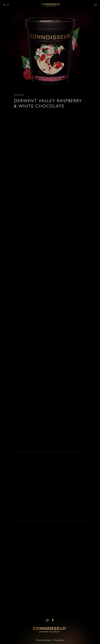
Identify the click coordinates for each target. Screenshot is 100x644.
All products (19, 96)
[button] (95, 5)
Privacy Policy (59, 640)
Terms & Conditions (44, 640)
